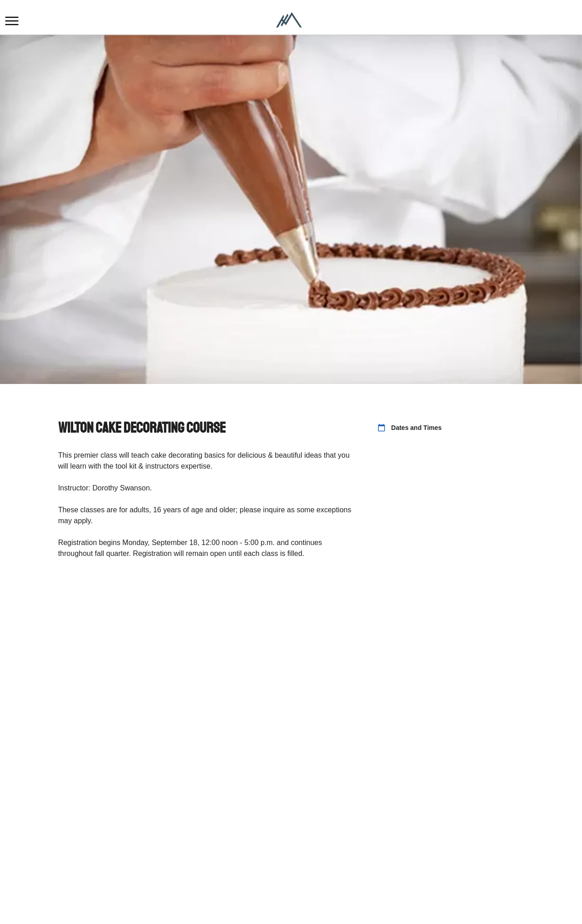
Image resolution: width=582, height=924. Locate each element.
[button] (12, 21)
